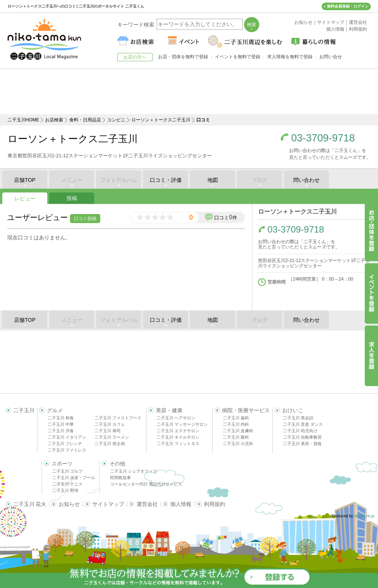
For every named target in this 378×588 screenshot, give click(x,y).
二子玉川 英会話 (298, 418)
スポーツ (62, 464)
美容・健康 (169, 410)
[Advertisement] (189, 92)
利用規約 (215, 504)
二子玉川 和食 (61, 418)
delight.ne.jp (364, 516)
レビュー (25, 199)
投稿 (72, 198)
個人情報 (181, 504)
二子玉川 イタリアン (67, 437)
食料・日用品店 (85, 120)
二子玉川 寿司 (108, 431)
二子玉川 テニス (67, 484)
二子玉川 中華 (61, 424)
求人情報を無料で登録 (290, 57)
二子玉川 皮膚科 (238, 431)
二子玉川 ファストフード (118, 418)
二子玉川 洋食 (61, 431)
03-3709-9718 (323, 138)
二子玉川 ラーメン (112, 437)
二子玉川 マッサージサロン (182, 424)
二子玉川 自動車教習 (302, 437)
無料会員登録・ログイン (348, 6)
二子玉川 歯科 (236, 418)
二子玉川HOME (23, 120)
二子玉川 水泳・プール (74, 478)
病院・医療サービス (246, 410)
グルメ (55, 410)
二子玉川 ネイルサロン (178, 437)
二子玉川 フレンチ (65, 444)
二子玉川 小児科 (238, 444)
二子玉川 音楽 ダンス (303, 424)
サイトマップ (108, 504)
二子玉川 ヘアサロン (176, 418)
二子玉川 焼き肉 (110, 444)
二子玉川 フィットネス (178, 444)
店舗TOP (25, 180)
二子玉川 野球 (65, 490)
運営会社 (147, 504)
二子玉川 (24, 410)
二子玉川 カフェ (110, 424)
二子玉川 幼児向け (300, 431)
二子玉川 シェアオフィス (134, 471)
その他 (117, 464)
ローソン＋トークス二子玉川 (161, 120)
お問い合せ (331, 57)
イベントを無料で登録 (238, 57)
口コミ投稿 (85, 219)
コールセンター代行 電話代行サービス (146, 484)
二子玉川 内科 (236, 424)
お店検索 (54, 120)
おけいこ (293, 410)
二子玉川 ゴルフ (67, 471)
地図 (213, 180)
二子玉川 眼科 (236, 437)
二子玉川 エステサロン (178, 431)
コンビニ (116, 120)
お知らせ (69, 504)
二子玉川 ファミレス (67, 450)
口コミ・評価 (166, 180)
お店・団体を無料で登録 (183, 57)
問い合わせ (306, 180)
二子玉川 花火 (30, 504)
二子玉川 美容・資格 (302, 444)
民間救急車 (121, 478)
